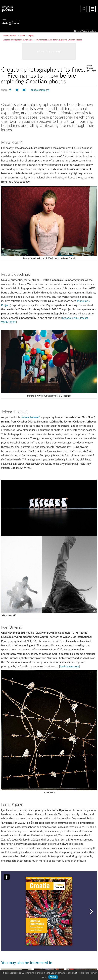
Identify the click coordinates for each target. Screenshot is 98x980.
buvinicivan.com (69, 667)
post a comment (40, 90)
